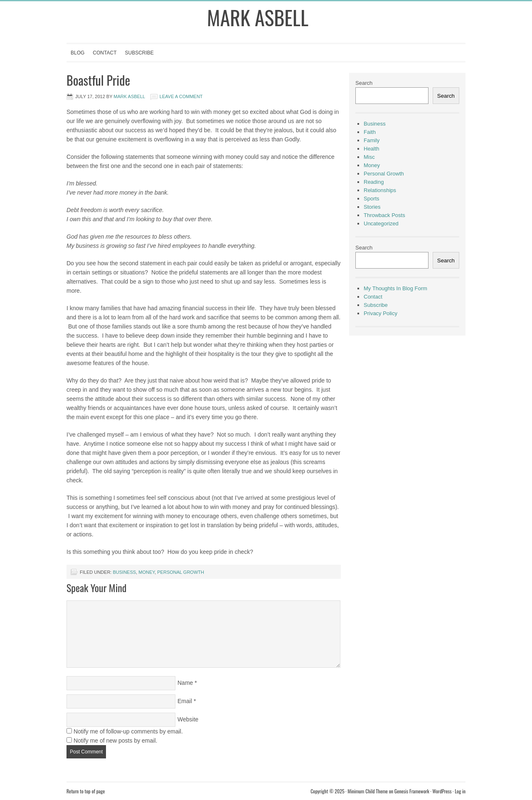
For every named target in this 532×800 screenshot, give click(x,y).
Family (372, 140)
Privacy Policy (381, 313)
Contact (105, 53)
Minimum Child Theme (368, 791)
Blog (78, 53)
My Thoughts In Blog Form (395, 288)
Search (364, 83)
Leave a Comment (181, 96)
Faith (370, 132)
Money (147, 572)
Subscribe (139, 53)
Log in (460, 791)
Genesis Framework (412, 791)
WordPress (442, 791)
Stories (372, 207)
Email (185, 701)
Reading (374, 182)
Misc (369, 157)
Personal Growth (181, 572)
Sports (372, 199)
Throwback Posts (384, 215)
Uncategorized (381, 223)
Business (124, 572)
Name (185, 683)
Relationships (380, 190)
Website (188, 719)
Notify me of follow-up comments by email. (128, 731)
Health (372, 149)
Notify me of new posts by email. (116, 741)
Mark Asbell (258, 17)
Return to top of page (86, 791)
